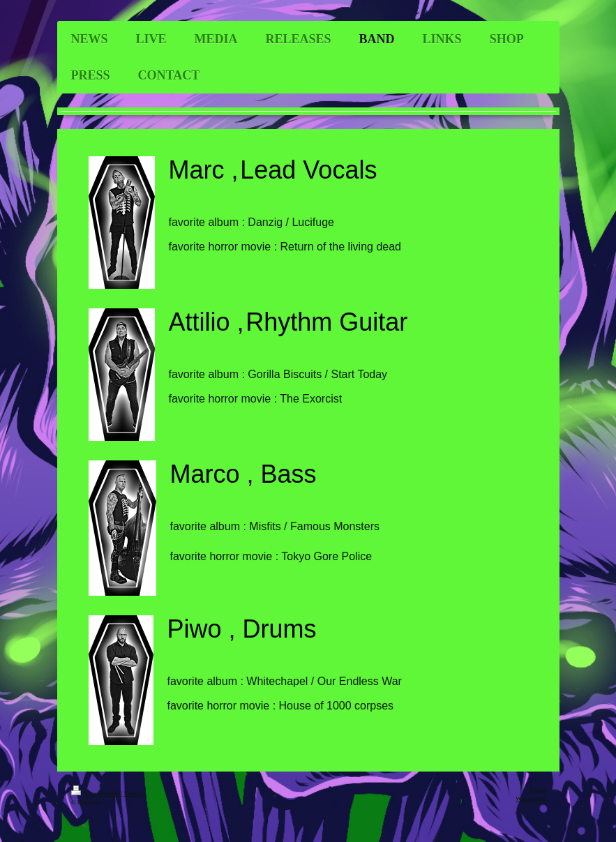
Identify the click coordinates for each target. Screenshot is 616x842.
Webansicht (530, 799)
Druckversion (96, 793)
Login (538, 790)
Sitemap (135, 793)
